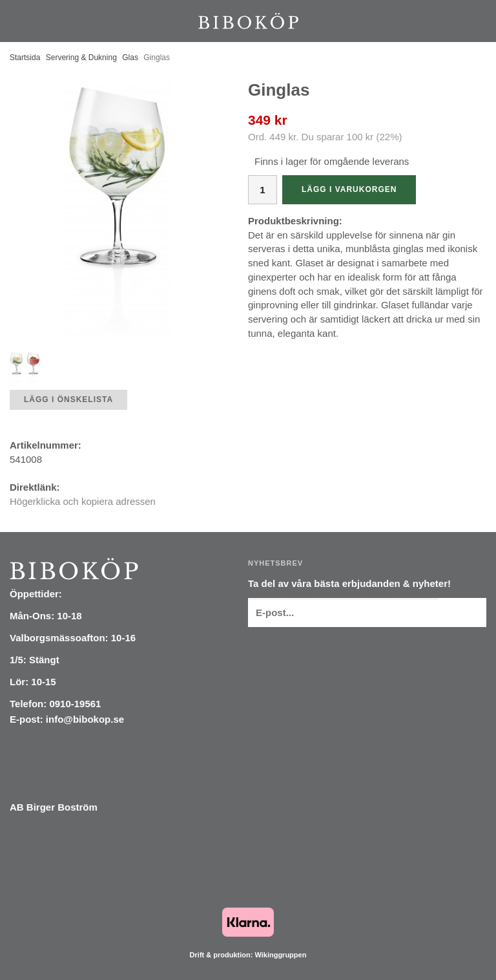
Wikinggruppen (280, 955)
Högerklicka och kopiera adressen (83, 501)
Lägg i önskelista (68, 399)
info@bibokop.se (85, 719)
